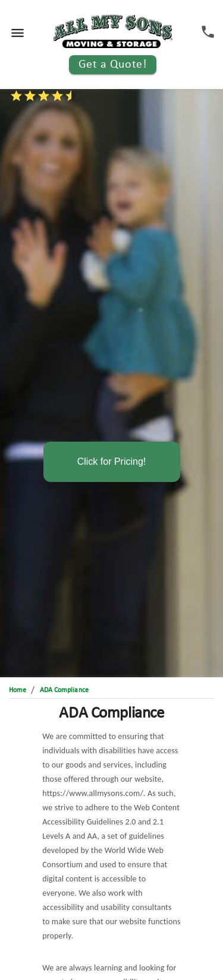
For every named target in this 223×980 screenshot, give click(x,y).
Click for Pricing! (112, 462)
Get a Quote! (113, 65)
